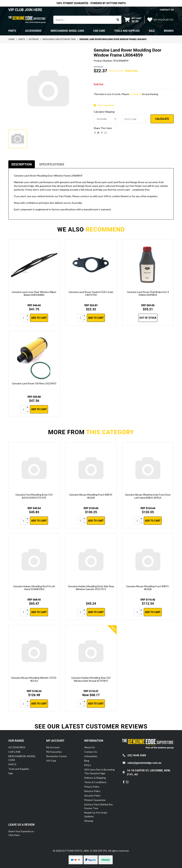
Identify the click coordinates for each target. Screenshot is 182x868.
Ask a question (104, 105)
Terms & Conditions (95, 782)
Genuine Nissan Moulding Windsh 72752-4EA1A (34, 679)
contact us (167, 10)
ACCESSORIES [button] (33, 31)
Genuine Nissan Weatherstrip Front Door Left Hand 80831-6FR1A (148, 496)
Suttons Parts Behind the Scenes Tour (98, 806)
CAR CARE (14, 752)
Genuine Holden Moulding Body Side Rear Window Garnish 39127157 (91, 588)
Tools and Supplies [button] (127, 31)
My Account (53, 747)
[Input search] (84, 20)
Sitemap (89, 821)
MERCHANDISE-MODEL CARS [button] (67, 31)
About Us (90, 747)
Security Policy (92, 795)
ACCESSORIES (17, 747)
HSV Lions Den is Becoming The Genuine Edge (99, 771)
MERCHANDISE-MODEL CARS (22, 758)
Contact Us (91, 752)
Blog (87, 761)
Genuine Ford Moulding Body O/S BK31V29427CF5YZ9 (34, 496)
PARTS (12, 764)
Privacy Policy (92, 787)
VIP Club (51, 761)
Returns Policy (92, 791)
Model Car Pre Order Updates (96, 814)
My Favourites (54, 752)
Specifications (52, 164)
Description (22, 164)
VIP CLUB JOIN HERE (26, 10)
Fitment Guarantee (95, 800)
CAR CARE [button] (99, 31)
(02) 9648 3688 (137, 755)
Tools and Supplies (19, 769)
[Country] (105, 119)
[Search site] (118, 20)
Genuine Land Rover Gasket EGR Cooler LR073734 (91, 293)
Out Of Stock (148, 318)
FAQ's (88, 765)
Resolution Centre (57, 756)
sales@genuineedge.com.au (144, 763)
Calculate (162, 119)
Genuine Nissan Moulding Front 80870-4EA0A (91, 496)
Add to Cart (39, 318)
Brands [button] (169, 31)
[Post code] (134, 119)
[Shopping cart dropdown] (133, 20)
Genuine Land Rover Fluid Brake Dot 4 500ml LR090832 (148, 293)
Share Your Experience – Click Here (22, 833)
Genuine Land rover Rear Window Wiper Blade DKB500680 (34, 293)
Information (91, 756)
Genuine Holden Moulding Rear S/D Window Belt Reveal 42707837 (91, 679)
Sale (152, 31)
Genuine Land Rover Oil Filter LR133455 (34, 383)
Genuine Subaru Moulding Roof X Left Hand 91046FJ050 (34, 588)
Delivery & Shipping (95, 778)
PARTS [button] (12, 31)
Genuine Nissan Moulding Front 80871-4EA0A (148, 588)
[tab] (22, 164)
